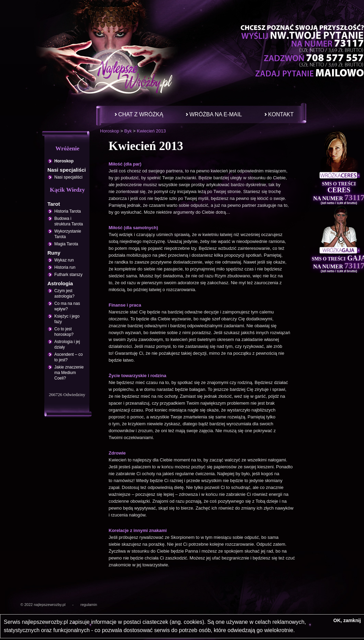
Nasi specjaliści (68, 177)
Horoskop (110, 131)
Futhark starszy (68, 275)
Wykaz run (64, 260)
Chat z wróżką (141, 114)
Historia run (65, 267)
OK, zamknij (347, 620)
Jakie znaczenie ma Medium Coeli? (69, 373)
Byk (128, 131)
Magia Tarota (66, 244)
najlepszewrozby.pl (49, 605)
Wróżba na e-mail (216, 114)
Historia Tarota (68, 211)
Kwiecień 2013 (151, 131)
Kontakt (281, 114)
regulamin (89, 605)
